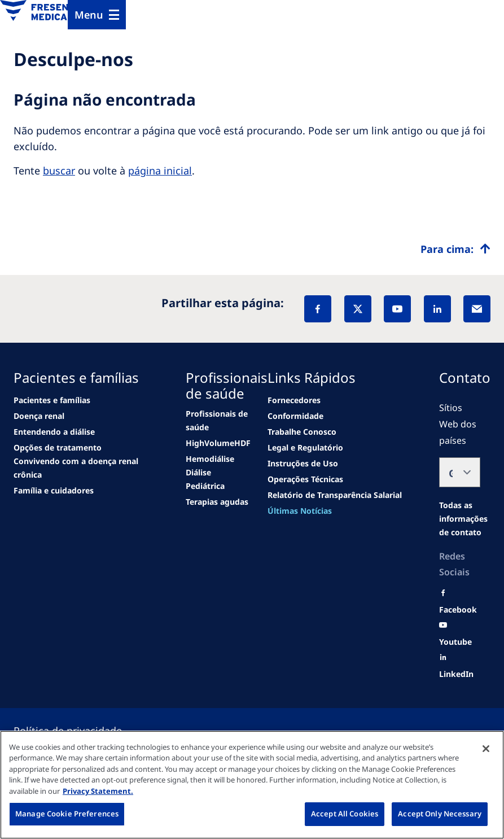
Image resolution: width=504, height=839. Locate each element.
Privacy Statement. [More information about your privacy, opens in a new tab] (98, 791)
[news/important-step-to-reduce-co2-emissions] (52, 400)
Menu (89, 15)
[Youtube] (455, 642)
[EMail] (477, 309)
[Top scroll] (455, 249)
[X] (358, 309)
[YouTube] (397, 309)
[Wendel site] (39, 416)
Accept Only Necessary (440, 814)
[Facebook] (318, 309)
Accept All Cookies (345, 814)
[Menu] (97, 15)
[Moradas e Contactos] (463, 519)
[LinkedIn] (437, 309)
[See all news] (58, 448)
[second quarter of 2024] (54, 432)
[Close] (486, 749)
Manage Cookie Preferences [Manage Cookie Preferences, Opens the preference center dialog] (67, 814)
